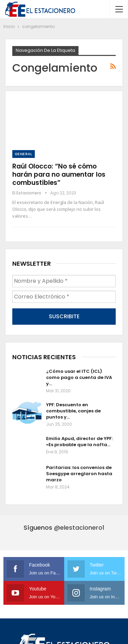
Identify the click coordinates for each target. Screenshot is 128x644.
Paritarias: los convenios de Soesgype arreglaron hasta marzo (79, 474)
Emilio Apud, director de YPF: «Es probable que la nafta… (79, 442)
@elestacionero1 (79, 528)
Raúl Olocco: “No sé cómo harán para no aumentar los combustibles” (59, 174)
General (24, 154)
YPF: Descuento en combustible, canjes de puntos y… (73, 411)
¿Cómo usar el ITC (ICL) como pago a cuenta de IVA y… (79, 377)
